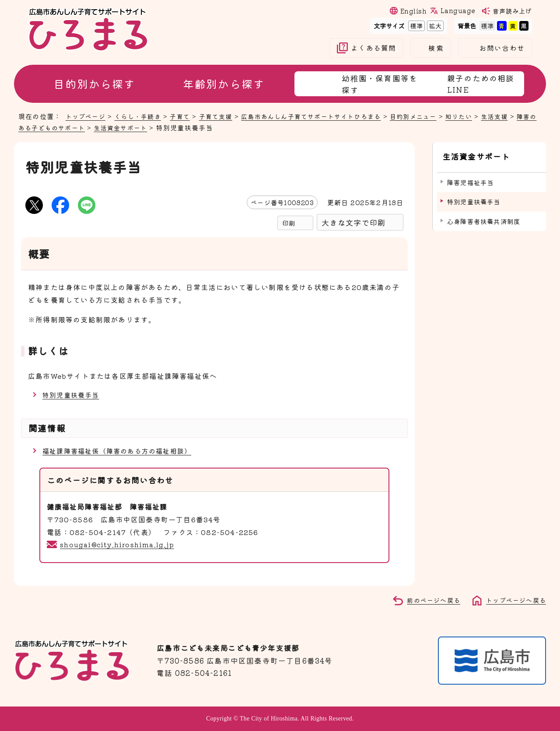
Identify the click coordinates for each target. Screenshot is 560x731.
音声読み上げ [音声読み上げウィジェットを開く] (512, 11)
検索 (436, 48)
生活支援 (519, 116)
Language (458, 10)
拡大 (434, 26)
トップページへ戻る (514, 600)
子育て (186, 116)
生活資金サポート (148, 127)
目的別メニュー (433, 116)
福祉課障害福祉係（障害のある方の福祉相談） (121, 451)
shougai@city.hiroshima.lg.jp (119, 544)
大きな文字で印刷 (353, 222)
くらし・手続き (142, 116)
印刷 (289, 223)
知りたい (481, 116)
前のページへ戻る (429, 600)
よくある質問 (373, 48)
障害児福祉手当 (470, 178)
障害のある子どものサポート (65, 127)
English (413, 11)
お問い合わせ (502, 48)
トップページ (87, 116)
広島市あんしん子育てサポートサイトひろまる (325, 116)
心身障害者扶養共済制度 (484, 217)
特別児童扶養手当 (73, 395)
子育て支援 (224, 116)
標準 (416, 26)
